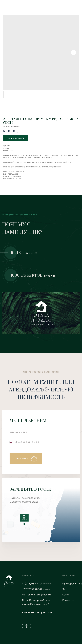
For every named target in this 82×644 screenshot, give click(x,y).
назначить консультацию (37, 612)
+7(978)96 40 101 (32, 584)
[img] (27, 626)
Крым (66, 595)
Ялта (65, 589)
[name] (41, 432)
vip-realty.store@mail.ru (36, 595)
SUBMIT (26, 458)
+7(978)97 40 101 (32, 589)
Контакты (68, 600)
